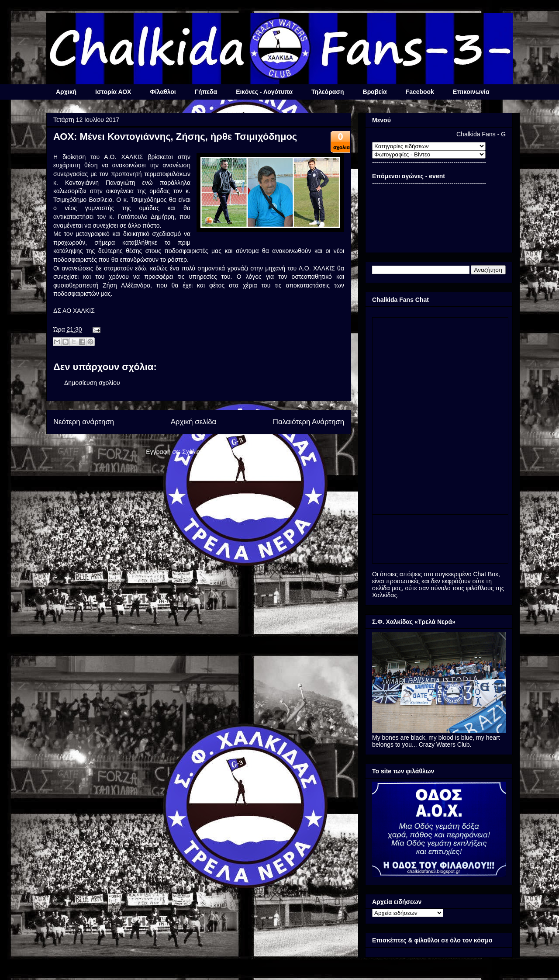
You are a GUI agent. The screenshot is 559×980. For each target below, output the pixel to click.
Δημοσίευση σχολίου (92, 383)
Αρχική (66, 92)
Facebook (420, 92)
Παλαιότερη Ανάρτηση (309, 422)
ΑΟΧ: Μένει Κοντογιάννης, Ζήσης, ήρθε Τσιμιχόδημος (175, 137)
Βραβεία (375, 92)
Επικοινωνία (471, 92)
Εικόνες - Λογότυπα (264, 92)
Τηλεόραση (328, 92)
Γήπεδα (206, 92)
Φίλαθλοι (163, 92)
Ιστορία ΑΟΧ (113, 92)
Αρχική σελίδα (194, 422)
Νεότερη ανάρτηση (84, 422)
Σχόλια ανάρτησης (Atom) (217, 452)
